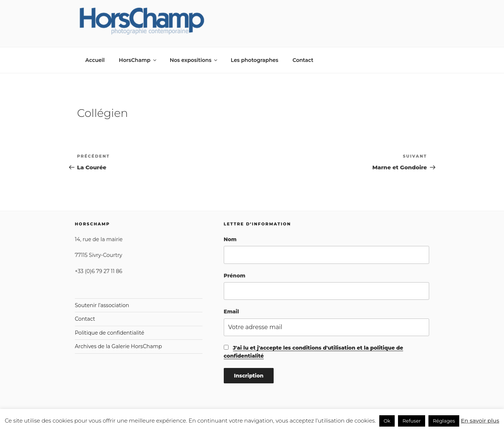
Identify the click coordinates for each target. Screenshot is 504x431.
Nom (230, 239)
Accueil (95, 60)
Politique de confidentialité (109, 333)
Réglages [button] (444, 421)
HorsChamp (138, 60)
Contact (303, 60)
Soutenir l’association (102, 305)
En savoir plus (480, 421)
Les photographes (255, 60)
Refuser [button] (412, 421)
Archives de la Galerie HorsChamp (118, 346)
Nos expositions (194, 60)
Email (231, 312)
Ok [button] (387, 421)
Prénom (235, 276)
